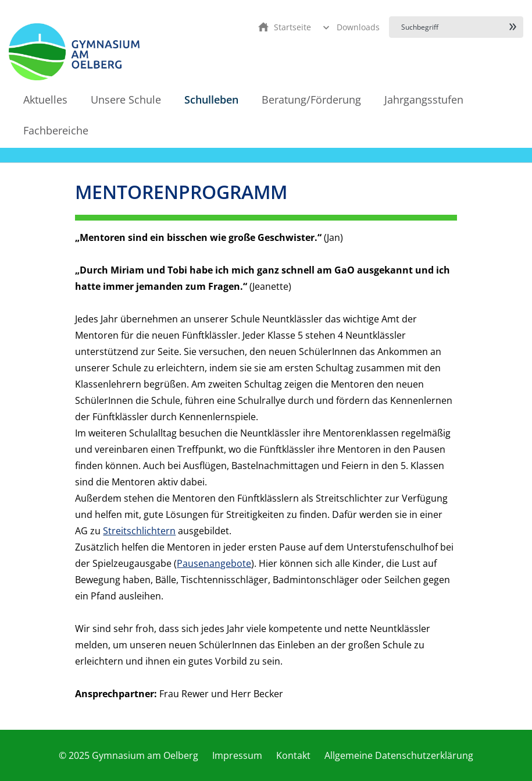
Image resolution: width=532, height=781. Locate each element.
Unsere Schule (126, 100)
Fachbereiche (56, 130)
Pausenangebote (214, 563)
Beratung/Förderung (311, 100)
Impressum (237, 755)
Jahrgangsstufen (424, 100)
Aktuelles (45, 100)
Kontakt (293, 755)
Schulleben (211, 100)
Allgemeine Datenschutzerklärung (399, 755)
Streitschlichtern (139, 531)
